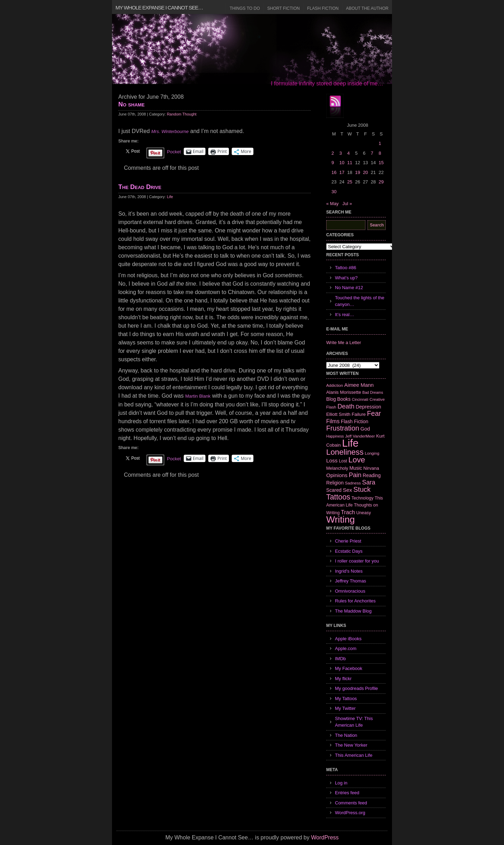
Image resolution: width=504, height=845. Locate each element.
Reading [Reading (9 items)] (372, 475)
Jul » (347, 204)
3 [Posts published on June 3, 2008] (340, 153)
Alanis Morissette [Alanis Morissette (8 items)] (344, 392)
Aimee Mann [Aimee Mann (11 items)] (359, 385)
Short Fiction (284, 8)
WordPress (325, 837)
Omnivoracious (350, 591)
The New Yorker (351, 745)
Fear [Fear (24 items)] (374, 413)
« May (332, 204)
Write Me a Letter (344, 343)
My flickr (343, 679)
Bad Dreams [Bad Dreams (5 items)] (373, 392)
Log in (341, 783)
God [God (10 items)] (365, 429)
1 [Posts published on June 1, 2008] (380, 143)
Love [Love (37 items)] (357, 460)
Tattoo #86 (346, 268)
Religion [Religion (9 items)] (335, 483)
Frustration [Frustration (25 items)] (343, 428)
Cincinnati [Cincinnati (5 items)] (360, 399)
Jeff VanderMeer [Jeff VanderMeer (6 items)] (360, 436)
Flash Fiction (323, 8)
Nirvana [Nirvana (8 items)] (371, 468)
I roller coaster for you (357, 561)
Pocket (174, 152)
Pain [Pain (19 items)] (355, 475)
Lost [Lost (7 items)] (343, 461)
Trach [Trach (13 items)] (348, 512)
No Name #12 (349, 288)
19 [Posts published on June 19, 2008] (357, 172)
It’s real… (345, 315)
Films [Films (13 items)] (333, 421)
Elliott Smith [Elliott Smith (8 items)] (338, 414)
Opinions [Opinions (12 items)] (337, 475)
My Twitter (345, 708)
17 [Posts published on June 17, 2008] (342, 172)
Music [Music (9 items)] (356, 468)
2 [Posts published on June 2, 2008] (333, 153)
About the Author (367, 8)
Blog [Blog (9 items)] (331, 399)
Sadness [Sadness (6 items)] (353, 483)
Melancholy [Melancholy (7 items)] (337, 468)
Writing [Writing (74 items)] (341, 519)
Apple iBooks (348, 639)
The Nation (346, 735)
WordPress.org (350, 813)
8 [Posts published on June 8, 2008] (380, 153)
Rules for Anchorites (355, 601)
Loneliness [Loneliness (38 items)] (345, 452)
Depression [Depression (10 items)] (368, 407)
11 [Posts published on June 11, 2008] (350, 163)
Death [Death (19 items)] (346, 406)
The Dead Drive (140, 187)
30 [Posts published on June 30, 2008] (334, 192)
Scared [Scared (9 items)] (334, 490)
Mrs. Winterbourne (170, 131)
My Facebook (349, 668)
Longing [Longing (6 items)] (372, 453)
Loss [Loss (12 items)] (332, 460)
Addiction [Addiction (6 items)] (335, 385)
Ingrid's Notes (349, 571)
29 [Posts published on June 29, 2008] (381, 182)
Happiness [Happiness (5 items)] (335, 436)
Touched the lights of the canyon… (360, 301)
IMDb (340, 659)
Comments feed (351, 803)
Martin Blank (198, 396)
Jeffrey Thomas (351, 581)
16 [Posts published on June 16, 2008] (334, 172)
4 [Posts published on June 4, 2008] (348, 153)
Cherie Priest (348, 541)
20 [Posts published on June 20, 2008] (365, 172)
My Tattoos (346, 699)
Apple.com (346, 648)
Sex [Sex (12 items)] (347, 490)
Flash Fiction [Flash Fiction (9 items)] (355, 421)
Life (170, 197)
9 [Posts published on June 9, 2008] (333, 163)
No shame (131, 104)
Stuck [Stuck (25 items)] (362, 489)
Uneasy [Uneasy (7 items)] (364, 513)
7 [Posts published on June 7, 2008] (372, 153)
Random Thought (182, 114)
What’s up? (346, 278)
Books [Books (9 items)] (344, 399)
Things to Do (245, 8)
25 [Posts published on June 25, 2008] (350, 182)
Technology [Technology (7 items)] (362, 498)
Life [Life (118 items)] (350, 443)
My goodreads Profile (356, 688)
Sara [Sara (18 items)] (369, 482)
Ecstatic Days (349, 551)
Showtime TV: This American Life (354, 722)
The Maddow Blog (353, 611)
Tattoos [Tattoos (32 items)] (338, 497)
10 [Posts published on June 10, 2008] (342, 163)
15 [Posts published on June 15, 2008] (381, 163)
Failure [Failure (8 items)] (359, 414)
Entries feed (347, 793)
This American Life (354, 755)
